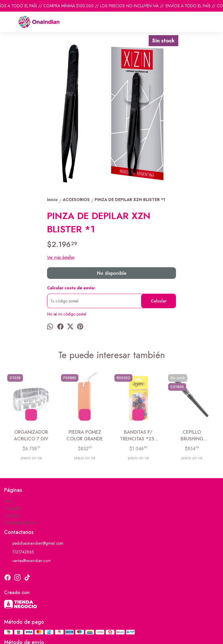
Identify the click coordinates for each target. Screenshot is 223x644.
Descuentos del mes (21, 523)
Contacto (12, 515)
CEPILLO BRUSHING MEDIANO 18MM (192, 436)
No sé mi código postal (67, 314)
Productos (13, 508)
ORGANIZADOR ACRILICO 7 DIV (31, 435)
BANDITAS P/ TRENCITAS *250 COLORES (138, 436)
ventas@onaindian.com (27, 561)
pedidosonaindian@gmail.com (34, 543)
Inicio (9, 501)
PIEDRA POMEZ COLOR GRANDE (85, 435)
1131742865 (19, 552)
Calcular (159, 301)
